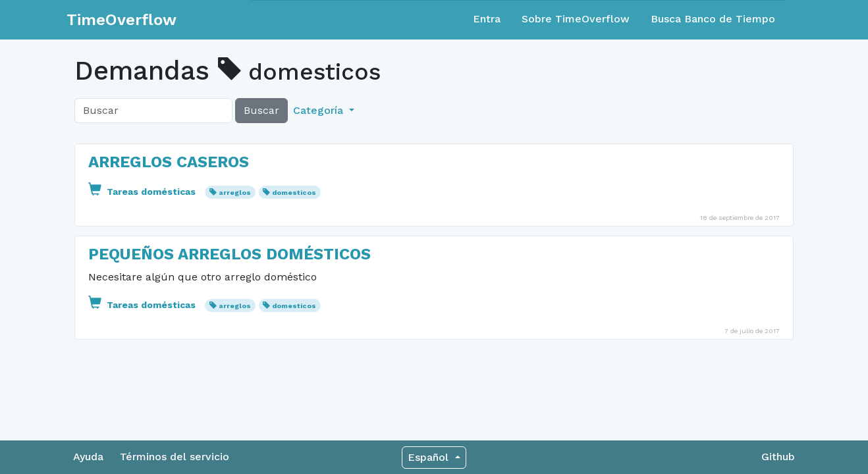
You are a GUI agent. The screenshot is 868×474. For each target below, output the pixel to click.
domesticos (294, 193)
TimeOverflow (122, 20)
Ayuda (88, 457)
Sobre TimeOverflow (576, 19)
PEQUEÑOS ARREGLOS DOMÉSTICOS (230, 254)
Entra (487, 19)
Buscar (261, 110)
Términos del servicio (175, 457)
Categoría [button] (320, 110)
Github (778, 457)
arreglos (235, 193)
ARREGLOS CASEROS (169, 162)
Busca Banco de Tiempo (713, 19)
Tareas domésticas (143, 192)
